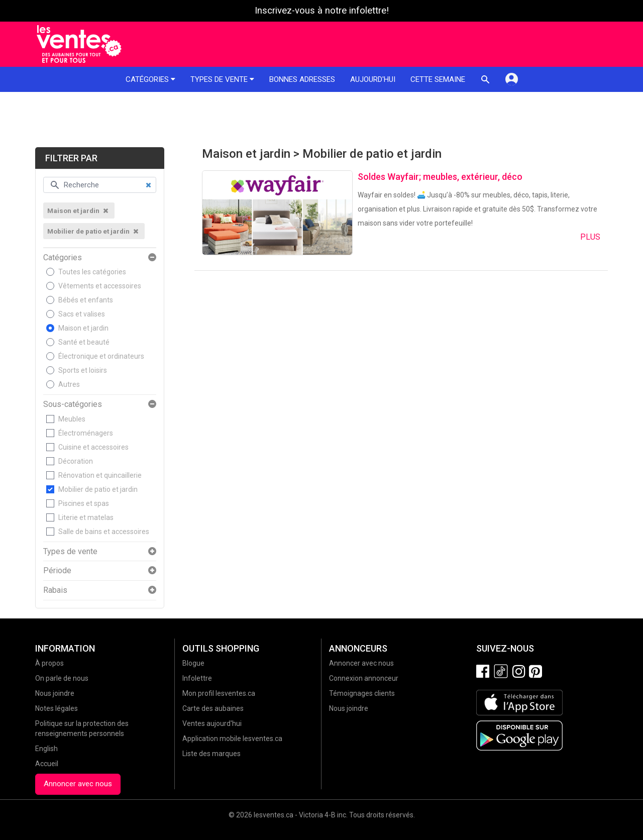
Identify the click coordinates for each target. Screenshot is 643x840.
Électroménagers (86, 433)
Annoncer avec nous (78, 784)
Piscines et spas (84, 503)
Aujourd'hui (373, 79)
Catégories (150, 79)
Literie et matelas (86, 517)
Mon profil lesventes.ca (219, 693)
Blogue (193, 663)
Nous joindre (55, 693)
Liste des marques (211, 754)
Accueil (47, 764)
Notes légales (57, 708)
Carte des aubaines (213, 708)
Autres (69, 384)
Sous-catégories (73, 404)
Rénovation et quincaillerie (100, 475)
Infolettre (197, 678)
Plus (590, 237)
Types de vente (222, 79)
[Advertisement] (321, 120)
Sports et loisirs (83, 370)
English (46, 749)
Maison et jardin (83, 328)
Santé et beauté (84, 342)
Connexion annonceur (364, 678)
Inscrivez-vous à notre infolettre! (322, 11)
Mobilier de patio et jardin (98, 489)
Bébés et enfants (86, 300)
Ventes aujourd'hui (212, 723)
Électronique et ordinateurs (101, 356)
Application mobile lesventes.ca (232, 739)
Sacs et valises (82, 314)
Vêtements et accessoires (100, 286)
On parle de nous (62, 678)
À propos (49, 663)
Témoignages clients (362, 693)
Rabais (55, 590)
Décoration (76, 461)
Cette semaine (438, 79)
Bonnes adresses (302, 79)
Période (57, 571)
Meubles (72, 419)
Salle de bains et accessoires (104, 532)
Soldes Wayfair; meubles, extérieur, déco (440, 177)
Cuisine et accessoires (93, 447)
